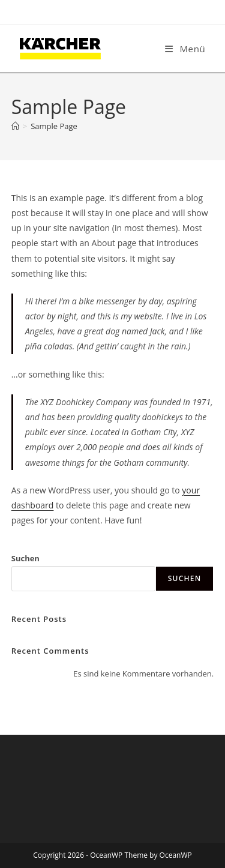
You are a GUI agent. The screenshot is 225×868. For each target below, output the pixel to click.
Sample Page (54, 126)
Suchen (25, 558)
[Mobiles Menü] (185, 49)
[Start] (15, 126)
